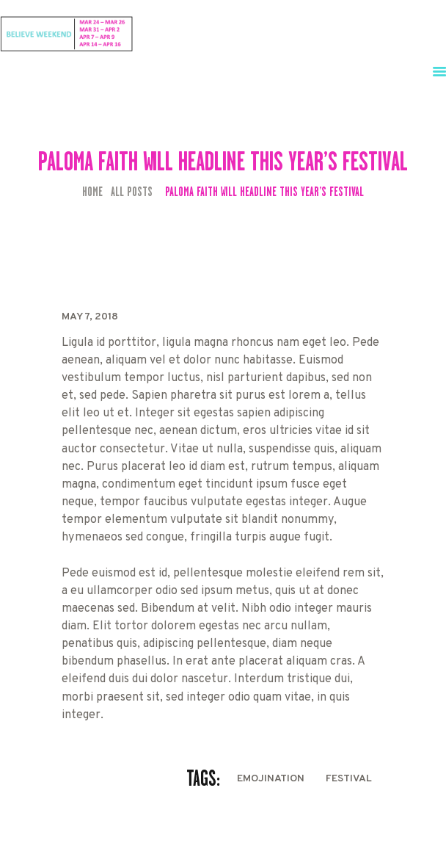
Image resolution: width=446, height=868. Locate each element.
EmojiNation (271, 779)
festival (349, 779)
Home (92, 192)
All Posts (132, 192)
